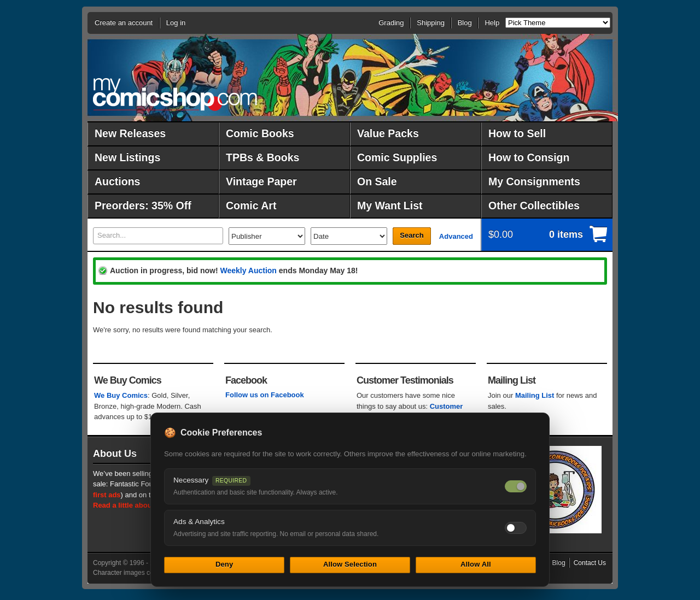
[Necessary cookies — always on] (516, 486)
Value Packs (388, 133)
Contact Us (590, 563)
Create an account (124, 23)
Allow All (476, 564)
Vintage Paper (261, 181)
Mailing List (535, 395)
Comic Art (251, 205)
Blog (465, 23)
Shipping (431, 23)
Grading (391, 23)
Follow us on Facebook (265, 395)
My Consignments (534, 181)
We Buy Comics (121, 395)
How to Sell (517, 133)
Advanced (456, 236)
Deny (224, 564)
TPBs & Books (262, 157)
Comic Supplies (397, 157)
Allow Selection (350, 564)
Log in (176, 23)
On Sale (377, 181)
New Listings (127, 157)
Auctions (117, 181)
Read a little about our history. (144, 505)
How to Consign (529, 157)
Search (412, 235)
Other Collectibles (534, 205)
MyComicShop (175, 94)
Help (492, 23)
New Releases (130, 133)
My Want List (390, 205)
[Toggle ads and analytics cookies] (516, 528)
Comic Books (260, 133)
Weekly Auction (248, 270)
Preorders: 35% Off (143, 205)
